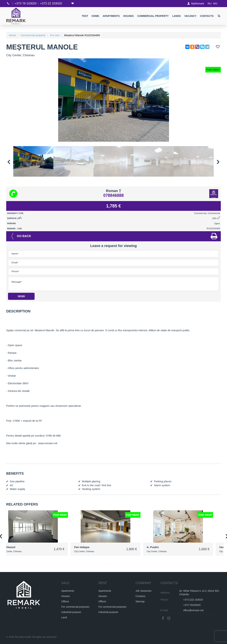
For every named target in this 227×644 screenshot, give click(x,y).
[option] (113, 100)
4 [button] (110, 564)
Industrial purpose (71, 612)
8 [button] (131, 564)
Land (64, 617)
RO (215, 3)
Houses (128, 16)
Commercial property (153, 16)
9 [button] (136, 564)
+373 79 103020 (25, 3)
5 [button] (115, 564)
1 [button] (94, 564)
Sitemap (140, 601)
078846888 (113, 195)
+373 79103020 (192, 605)
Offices (65, 601)
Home (95, 16)
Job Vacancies (143, 591)
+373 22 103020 (51, 3)
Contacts (207, 16)
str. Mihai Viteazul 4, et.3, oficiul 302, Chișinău (199, 592)
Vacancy (190, 16)
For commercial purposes (75, 607)
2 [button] (99, 564)
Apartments (111, 16)
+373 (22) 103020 (193, 599)
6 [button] (120, 564)
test (85, 16)
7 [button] (126, 564)
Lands (176, 16)
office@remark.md (193, 610)
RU (210, 3)
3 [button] (104, 564)
